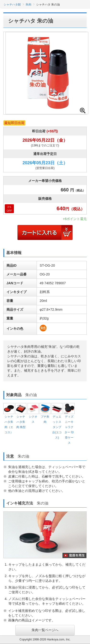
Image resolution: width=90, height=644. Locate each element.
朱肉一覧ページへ (45, 630)
